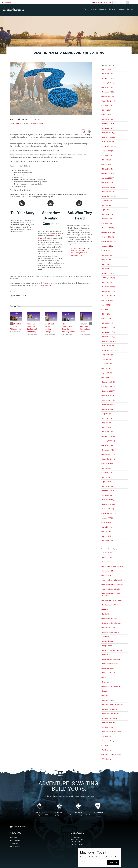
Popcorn (105, 696)
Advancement (107, 553)
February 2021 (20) (109, 328)
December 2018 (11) (109, 445)
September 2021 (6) (109, 296)
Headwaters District (109, 628)
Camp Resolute (107, 557)
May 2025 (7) (107, 110)
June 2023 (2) (107, 201)
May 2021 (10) (107, 314)
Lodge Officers (107, 646)
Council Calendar (15, 846)
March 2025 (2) (107, 119)
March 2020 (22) (108, 377)
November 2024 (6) (109, 137)
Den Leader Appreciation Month (113, 600)
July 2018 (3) (107, 468)
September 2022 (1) (109, 241)
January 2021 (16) (109, 332)
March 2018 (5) (107, 486)
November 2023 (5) (109, 187)
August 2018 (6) (108, 464)
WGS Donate (107, 759)
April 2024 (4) (107, 164)
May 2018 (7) (107, 477)
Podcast (105, 691)
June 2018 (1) (107, 473)
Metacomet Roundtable (110, 673)
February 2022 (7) (108, 273)
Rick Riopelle (15, 123)
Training (105, 745)
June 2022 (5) (107, 255)
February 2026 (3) (108, 78)
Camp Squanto (107, 562)
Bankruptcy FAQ (77, 255)
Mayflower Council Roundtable (113, 650)
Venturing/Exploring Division (112, 754)
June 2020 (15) (107, 364)
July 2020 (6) (107, 359)
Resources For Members (110, 714)
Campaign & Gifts (108, 571)
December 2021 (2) (109, 282)
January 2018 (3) (108, 495)
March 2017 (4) (107, 541)
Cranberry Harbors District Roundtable (111, 595)
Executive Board (15, 843)
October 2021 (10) (108, 291)
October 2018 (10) (108, 455)
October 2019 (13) (108, 400)
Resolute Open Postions (110, 709)
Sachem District (108, 727)
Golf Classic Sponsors (110, 619)
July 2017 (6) (107, 522)
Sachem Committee (109, 723)
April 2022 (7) (107, 264)
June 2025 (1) (107, 106)
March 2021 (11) (108, 323)
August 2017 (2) (108, 518)
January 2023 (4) (108, 223)
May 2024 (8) (107, 160)
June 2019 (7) (107, 418)
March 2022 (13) (108, 269)
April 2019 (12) (107, 427)
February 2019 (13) (109, 436)
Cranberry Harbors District (111, 589)
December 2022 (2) (109, 228)
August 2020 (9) (108, 355)
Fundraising (106, 614)
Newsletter (106, 682)
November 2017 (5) (109, 504)
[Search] (128, 3)
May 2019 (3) (107, 423)
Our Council (13, 837)
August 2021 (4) (108, 300)
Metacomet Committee (110, 664)
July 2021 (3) (107, 305)
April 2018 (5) (107, 482)
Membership (42, 123)
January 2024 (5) (108, 178)
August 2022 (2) (108, 246)
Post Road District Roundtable (112, 705)
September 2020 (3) (109, 350)
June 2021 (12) (107, 309)
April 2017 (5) (107, 536)
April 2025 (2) (107, 115)
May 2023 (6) (107, 205)
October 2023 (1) (108, 192)
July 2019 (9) (107, 414)
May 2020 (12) (107, 368)
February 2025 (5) (108, 124)
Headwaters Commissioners (112, 623)
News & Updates (15, 840)
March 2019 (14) (108, 432)
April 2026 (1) (107, 69)
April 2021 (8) (107, 319)
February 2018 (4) (108, 491)
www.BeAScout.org (47, 285)
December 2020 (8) (109, 337)
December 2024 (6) (109, 133)
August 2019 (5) (108, 409)
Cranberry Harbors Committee (112, 585)
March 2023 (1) (107, 214)
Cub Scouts (40, 815)
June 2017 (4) (107, 527)
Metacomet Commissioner (111, 659)
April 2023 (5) (107, 210)
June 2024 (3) (107, 155)
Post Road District (108, 700)
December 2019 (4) (109, 391)
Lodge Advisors (107, 641)
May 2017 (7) (107, 532)
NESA (104, 677)
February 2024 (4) (108, 174)
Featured (105, 609)
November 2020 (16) (109, 341)
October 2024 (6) (108, 142)
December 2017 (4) (109, 500)
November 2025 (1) (109, 92)
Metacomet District (109, 668)
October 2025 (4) (108, 96)
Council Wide (34, 123)
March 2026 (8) (107, 74)
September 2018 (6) (109, 459)
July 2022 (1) (107, 251)
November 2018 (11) (109, 450)
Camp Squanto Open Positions (113, 566)
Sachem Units (107, 736)
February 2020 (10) (109, 382)
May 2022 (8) (107, 260)
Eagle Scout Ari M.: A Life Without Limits (15, 326)
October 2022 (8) (108, 237)
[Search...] (119, 3)
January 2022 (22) (109, 278)
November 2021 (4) (109, 287)
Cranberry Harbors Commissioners (114, 580)
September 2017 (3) (109, 513)
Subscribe (113, 862)
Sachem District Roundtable (112, 732)
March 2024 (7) (107, 169)
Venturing (79, 815)
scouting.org (7, 2)
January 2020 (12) (109, 387)
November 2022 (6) (109, 232)
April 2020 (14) (107, 373)
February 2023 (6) (108, 219)
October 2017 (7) (108, 509)
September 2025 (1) (109, 101)
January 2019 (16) (109, 441)
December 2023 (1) (109, 183)
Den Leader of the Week (110, 605)
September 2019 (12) (109, 405)
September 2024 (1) (109, 146)
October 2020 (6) (108, 346)
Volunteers (98, 815)
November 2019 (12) (109, 396)
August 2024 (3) (108, 151)
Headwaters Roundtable (110, 632)
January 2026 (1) (108, 83)
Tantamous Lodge (108, 741)
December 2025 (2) (109, 87)
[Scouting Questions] (51, 88)
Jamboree (106, 637)
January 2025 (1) (108, 128)
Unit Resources (107, 750)
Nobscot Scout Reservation (111, 687)
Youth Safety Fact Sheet (79, 253)
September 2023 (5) (109, 196)
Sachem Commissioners (110, 718)
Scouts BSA (59, 815)
